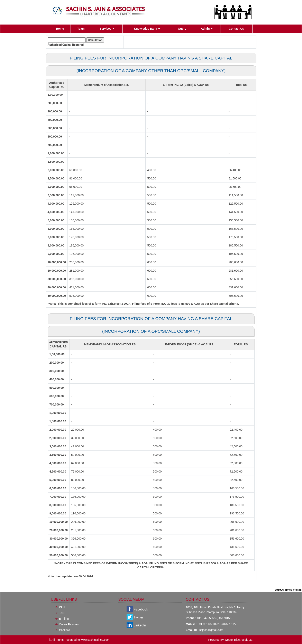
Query (182, 29)
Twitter (139, 617)
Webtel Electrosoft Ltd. (239, 640)
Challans (65, 630)
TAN (62, 613)
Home (60, 29)
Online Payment (69, 624)
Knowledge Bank (147, 29)
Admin (207, 29)
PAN (62, 607)
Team (81, 29)
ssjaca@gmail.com (211, 630)
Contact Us (236, 29)
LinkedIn (140, 625)
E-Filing (64, 619)
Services (107, 29)
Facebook (141, 609)
